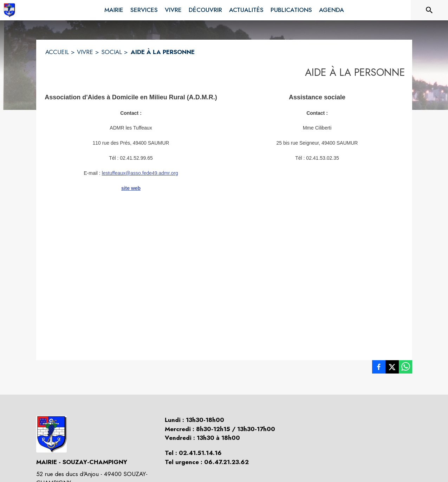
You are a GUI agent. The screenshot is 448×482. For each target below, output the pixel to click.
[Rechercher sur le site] (429, 10)
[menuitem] (114, 9)
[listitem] (379, 368)
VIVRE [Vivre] (85, 52)
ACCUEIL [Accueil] (57, 52)
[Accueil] (9, 10)
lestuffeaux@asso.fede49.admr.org (140, 173)
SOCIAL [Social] (112, 52)
